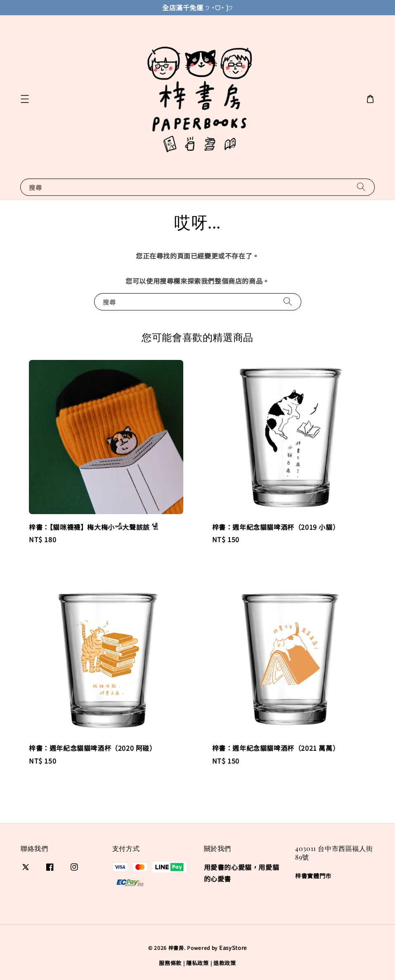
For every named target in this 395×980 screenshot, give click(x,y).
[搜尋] (361, 187)
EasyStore (233, 948)
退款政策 (225, 963)
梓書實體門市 (313, 876)
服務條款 (170, 963)
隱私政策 (197, 963)
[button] (25, 99)
